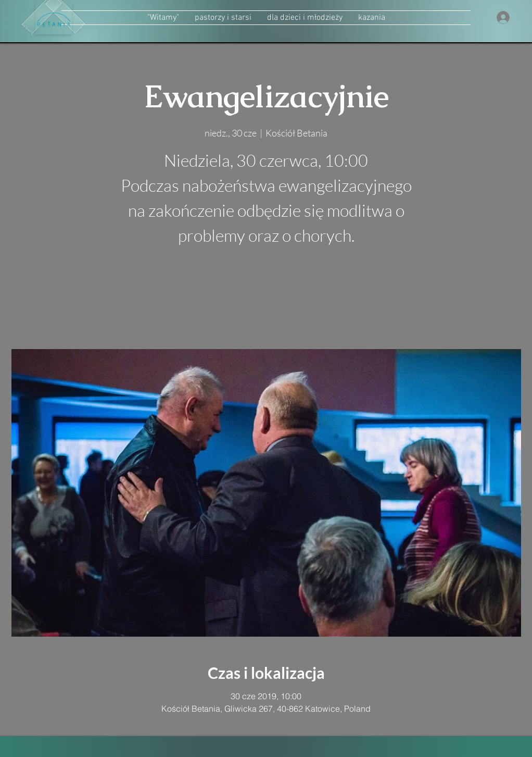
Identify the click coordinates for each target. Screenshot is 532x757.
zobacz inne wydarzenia (266, 300)
